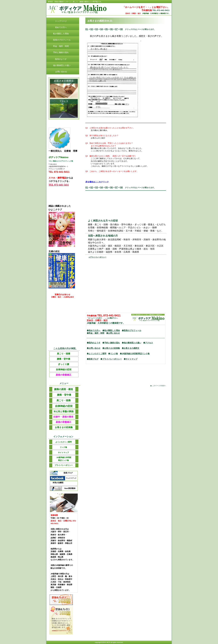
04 (102, 29)
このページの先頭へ (159, 386)
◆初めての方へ (94, 330)
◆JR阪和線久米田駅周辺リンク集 (135, 354)
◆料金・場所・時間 (96, 333)
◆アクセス (148, 343)
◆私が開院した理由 (111, 330)
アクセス (64, 108)
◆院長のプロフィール (132, 330)
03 (97, 29)
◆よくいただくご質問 (96, 354)
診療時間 (64, 88)
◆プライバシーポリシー (111, 359)
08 (121, 29)
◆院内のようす (94, 343)
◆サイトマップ (131, 359)
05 (107, 29)
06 (111, 29)
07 (116, 29)
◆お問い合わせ (113, 333)
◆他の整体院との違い (132, 343)
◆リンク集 (113, 354)
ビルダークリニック (82, 9)
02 (92, 29)
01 (87, 29)
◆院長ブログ (93, 359)
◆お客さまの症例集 (111, 348)
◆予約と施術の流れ (111, 343)
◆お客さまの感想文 (131, 348)
